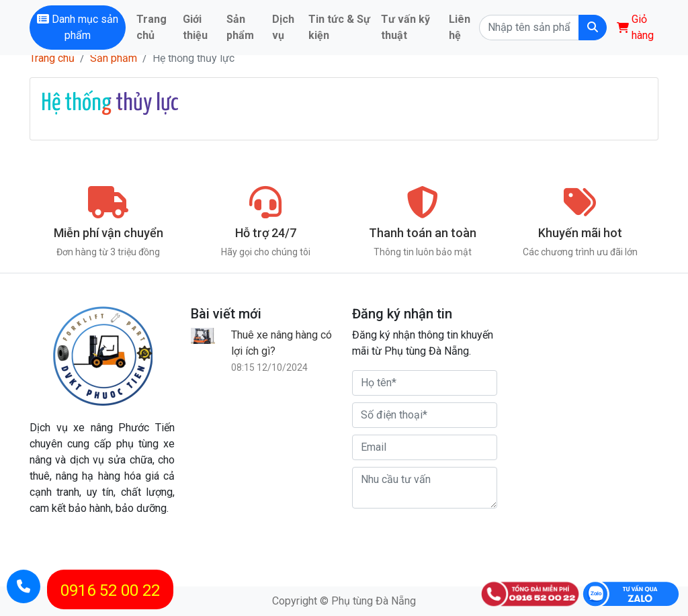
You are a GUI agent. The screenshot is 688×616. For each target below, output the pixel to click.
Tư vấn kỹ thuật (405, 27)
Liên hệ (460, 27)
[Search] (529, 28)
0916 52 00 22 (110, 590)
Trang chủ (152, 27)
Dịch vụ (283, 27)
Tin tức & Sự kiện (339, 27)
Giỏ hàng (635, 27)
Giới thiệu (195, 27)
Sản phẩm (240, 27)
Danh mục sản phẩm (78, 27)
